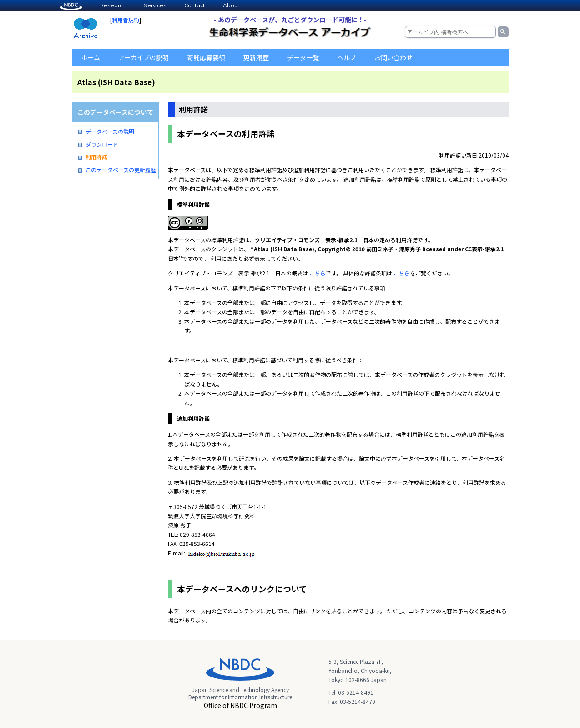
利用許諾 (96, 157)
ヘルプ (347, 57)
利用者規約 (126, 20)
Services (155, 5)
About (231, 5)
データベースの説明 (110, 132)
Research (113, 5)
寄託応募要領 (206, 57)
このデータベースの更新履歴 (121, 170)
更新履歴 (256, 57)
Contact (194, 5)
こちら (318, 273)
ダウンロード (102, 144)
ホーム (91, 57)
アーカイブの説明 (144, 57)
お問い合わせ (393, 57)
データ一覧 (303, 57)
